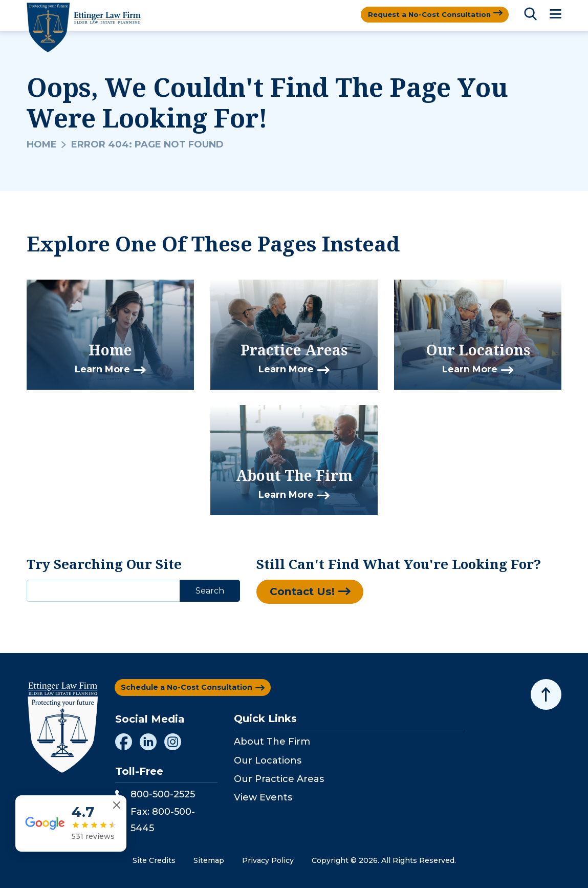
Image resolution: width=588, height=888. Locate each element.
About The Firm (272, 742)
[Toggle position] (533, 561)
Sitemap (209, 860)
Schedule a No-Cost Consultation (187, 687)
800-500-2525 (155, 794)
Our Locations (268, 760)
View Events (263, 797)
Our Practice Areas (279, 779)
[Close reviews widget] (118, 825)
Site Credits (154, 860)
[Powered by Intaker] (500, 866)
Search (210, 591)
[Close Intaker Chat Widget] (554, 561)
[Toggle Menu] (556, 15)
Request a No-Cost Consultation (427, 14)
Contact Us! (305, 592)
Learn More (102, 370)
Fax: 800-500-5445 (155, 820)
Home (42, 144)
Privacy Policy (268, 860)
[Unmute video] (407, 561)
